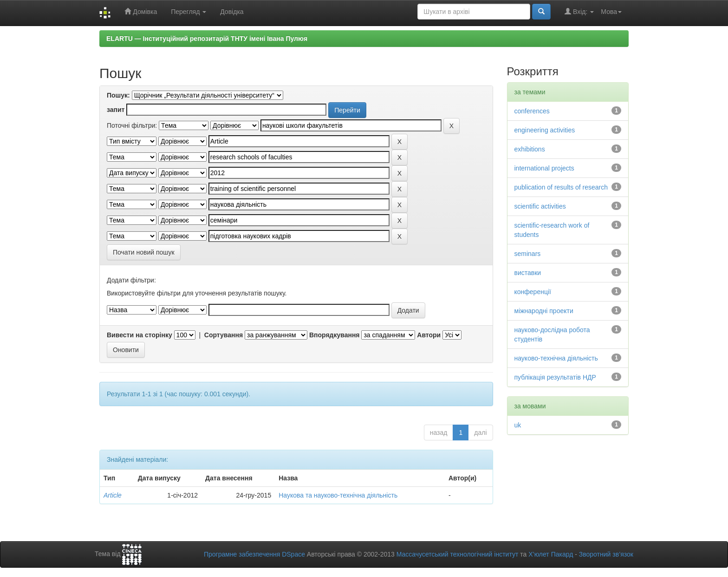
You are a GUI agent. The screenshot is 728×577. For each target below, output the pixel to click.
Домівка (141, 11)
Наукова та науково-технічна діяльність (338, 495)
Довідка (232, 12)
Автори (429, 335)
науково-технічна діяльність (556, 358)
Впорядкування (335, 335)
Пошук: (118, 95)
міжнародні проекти (544, 311)
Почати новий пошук (144, 252)
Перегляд (188, 12)
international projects (544, 168)
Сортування (224, 335)
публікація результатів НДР (555, 377)
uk (518, 425)
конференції (533, 292)
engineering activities (545, 130)
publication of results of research (561, 187)
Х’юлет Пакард (551, 554)
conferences (532, 111)
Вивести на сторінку (140, 335)
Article (113, 495)
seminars (528, 254)
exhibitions (530, 149)
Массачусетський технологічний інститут (458, 554)
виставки (528, 273)
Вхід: (579, 11)
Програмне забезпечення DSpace (254, 554)
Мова (611, 12)
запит (116, 110)
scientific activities (540, 206)
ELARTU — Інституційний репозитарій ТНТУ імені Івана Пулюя (207, 39)
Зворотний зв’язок (606, 554)
